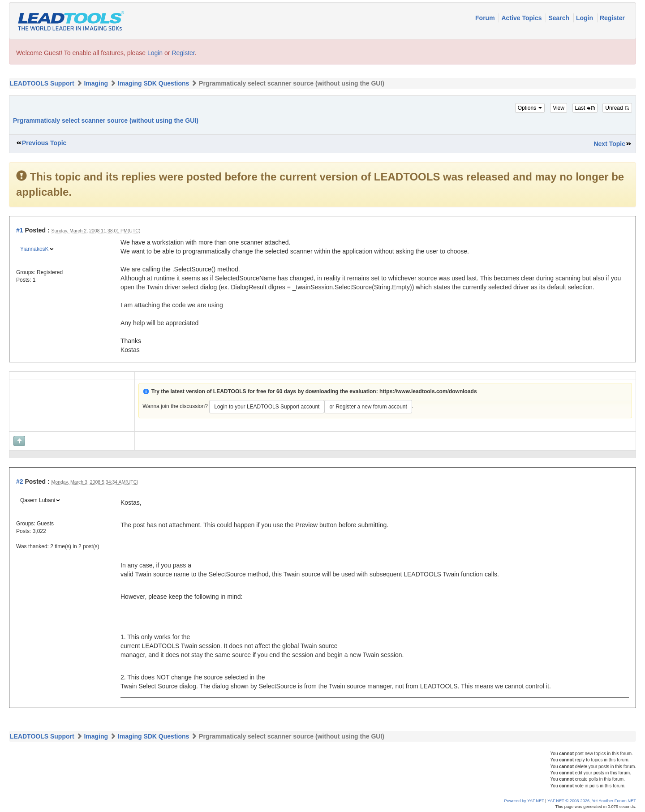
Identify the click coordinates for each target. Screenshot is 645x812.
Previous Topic (44, 143)
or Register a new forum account (368, 407)
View (559, 108)
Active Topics (522, 18)
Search (560, 18)
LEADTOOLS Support (42, 83)
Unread (617, 108)
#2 (20, 481)
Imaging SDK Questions (153, 83)
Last (585, 108)
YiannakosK (34, 249)
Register (612, 18)
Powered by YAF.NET (524, 801)
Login (585, 18)
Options (530, 108)
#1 (20, 230)
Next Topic (609, 144)
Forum (486, 18)
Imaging (96, 83)
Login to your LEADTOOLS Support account (267, 407)
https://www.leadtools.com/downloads (428, 391)
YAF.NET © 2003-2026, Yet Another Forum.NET (592, 801)
